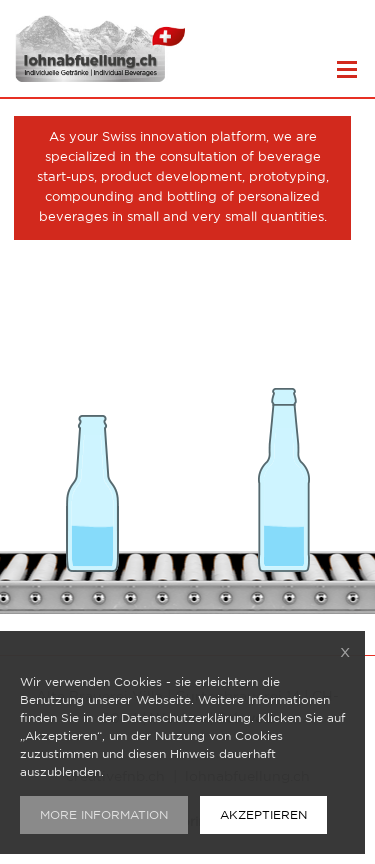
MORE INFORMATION (104, 815)
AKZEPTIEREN (263, 815)
